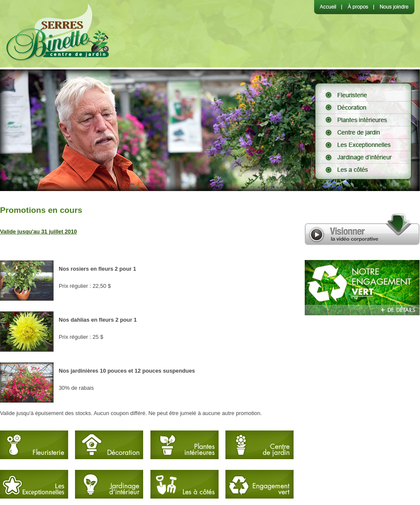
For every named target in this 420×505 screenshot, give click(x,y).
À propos (357, 7)
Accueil (328, 7)
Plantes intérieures (363, 120)
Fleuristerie (363, 95)
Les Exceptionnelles (363, 145)
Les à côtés (363, 169)
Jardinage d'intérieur (363, 157)
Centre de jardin (363, 132)
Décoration (363, 107)
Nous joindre (394, 7)
